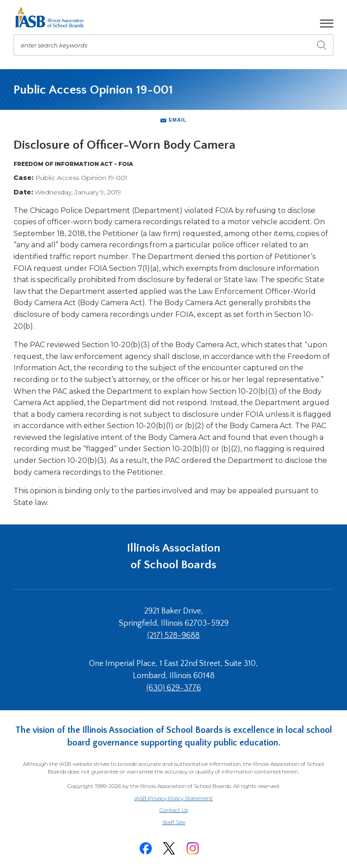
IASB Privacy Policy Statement (173, 798)
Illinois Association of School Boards (174, 556)
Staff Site (185, 823)
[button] (327, 24)
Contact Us (174, 810)
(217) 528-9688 (173, 636)
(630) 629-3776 (174, 688)
